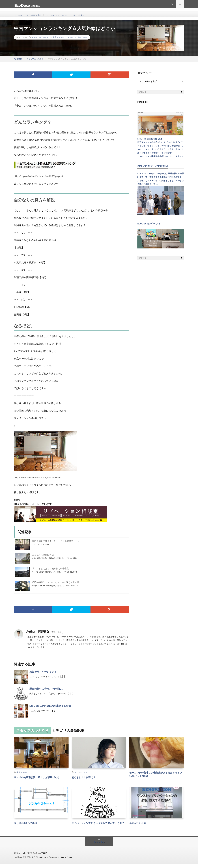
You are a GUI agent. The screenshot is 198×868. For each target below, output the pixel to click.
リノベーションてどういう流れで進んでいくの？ (99, 825)
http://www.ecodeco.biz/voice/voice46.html (38, 477)
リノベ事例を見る (36, 15)
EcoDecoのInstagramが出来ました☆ (50, 706)
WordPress (68, 861)
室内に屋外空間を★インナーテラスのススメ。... (56, 541)
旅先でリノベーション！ (43, 672)
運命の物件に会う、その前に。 (47, 689)
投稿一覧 (56, 632)
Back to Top (99, 846)
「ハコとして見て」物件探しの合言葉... (51, 568)
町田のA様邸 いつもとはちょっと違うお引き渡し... (57, 582)
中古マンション (59, 37)
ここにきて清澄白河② (43, 555)
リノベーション (81, 772)
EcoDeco (18, 15)
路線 (80, 37)
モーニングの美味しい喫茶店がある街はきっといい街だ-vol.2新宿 (157, 775)
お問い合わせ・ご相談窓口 (155, 166)
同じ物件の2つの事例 (28, 823)
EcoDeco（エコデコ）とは (62, 15)
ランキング (72, 37)
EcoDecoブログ (40, 857)
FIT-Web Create (41, 861)
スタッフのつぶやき (40, 37)
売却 (85, 37)
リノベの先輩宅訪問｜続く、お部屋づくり (41, 777)
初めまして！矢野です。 (87, 777)
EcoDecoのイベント (150, 223)
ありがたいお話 (139, 823)
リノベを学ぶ (87, 15)
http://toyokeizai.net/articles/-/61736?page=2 (39, 176)
